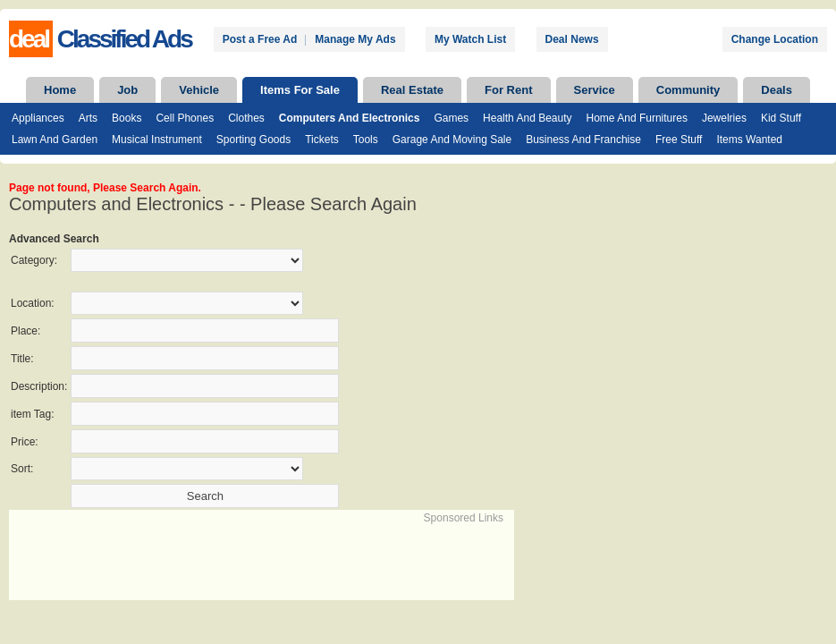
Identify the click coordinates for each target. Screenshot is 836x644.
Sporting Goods (253, 140)
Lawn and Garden (55, 140)
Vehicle (199, 90)
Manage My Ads (355, 39)
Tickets (322, 140)
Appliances (38, 118)
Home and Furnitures (637, 118)
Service (595, 90)
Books (127, 118)
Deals (777, 90)
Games (451, 118)
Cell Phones (185, 118)
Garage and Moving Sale (452, 140)
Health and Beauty (527, 118)
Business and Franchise (583, 140)
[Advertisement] (220, 553)
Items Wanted (749, 140)
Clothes (246, 118)
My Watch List (470, 39)
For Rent (508, 90)
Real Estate (412, 90)
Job (127, 90)
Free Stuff (679, 140)
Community (688, 90)
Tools (366, 140)
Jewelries (724, 118)
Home (60, 90)
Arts (88, 118)
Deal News (572, 39)
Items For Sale (300, 90)
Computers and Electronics (350, 118)
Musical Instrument (157, 140)
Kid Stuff (781, 118)
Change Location (775, 39)
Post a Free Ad (260, 39)
